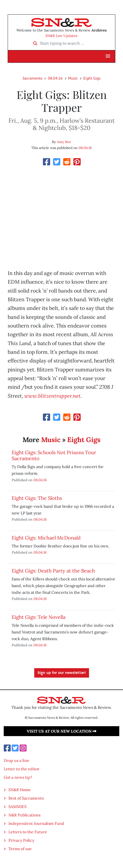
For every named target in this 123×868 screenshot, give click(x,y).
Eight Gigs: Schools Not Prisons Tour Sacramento (54, 455)
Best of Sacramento (26, 798)
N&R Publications (24, 815)
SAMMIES (17, 807)
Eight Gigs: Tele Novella (39, 617)
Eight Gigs (92, 78)
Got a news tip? (18, 777)
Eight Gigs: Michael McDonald (46, 538)
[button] (108, 56)
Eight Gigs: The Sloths (37, 498)
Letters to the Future (28, 832)
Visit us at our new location (62, 731)
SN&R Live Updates (61, 36)
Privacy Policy (21, 840)
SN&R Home (20, 790)
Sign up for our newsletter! (62, 673)
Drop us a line (16, 760)
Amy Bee (64, 142)
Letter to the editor (22, 769)
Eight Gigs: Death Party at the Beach (53, 571)
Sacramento (33, 78)
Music (73, 78)
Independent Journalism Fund (36, 823)
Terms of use (20, 849)
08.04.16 (55, 78)
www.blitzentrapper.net (52, 396)
